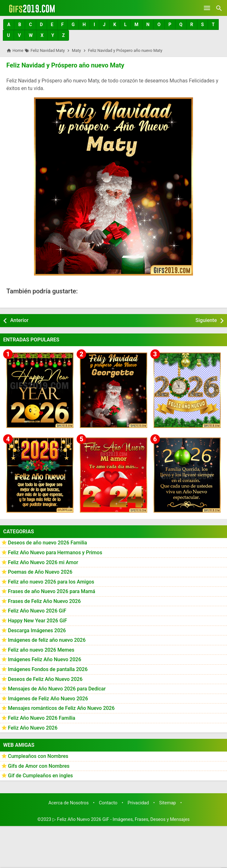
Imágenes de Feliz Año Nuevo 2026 (48, 699)
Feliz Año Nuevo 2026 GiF (37, 611)
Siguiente (206, 320)
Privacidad (138, 803)
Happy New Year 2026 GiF (38, 621)
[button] (9, 24)
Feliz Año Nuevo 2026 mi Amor (43, 562)
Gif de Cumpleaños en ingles (40, 776)
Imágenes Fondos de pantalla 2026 (48, 669)
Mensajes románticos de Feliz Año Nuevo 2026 (61, 708)
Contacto (108, 803)
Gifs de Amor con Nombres (39, 766)
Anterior (19, 320)
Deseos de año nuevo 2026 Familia (48, 543)
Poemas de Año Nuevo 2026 (40, 572)
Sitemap (168, 803)
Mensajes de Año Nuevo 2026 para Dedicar (57, 689)
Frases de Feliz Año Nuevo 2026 (44, 601)
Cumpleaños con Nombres (38, 756)
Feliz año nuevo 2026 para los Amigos (51, 582)
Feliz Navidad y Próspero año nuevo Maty (65, 65)
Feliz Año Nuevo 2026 (33, 728)
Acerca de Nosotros (69, 803)
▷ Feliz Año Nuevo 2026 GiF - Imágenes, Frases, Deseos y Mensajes (121, 819)
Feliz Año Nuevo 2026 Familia (42, 718)
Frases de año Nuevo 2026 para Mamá (52, 591)
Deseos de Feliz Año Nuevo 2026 (45, 679)
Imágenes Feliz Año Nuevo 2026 (45, 659)
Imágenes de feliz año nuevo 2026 (47, 640)
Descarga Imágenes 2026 (37, 630)
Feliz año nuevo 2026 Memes (41, 650)
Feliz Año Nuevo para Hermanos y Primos (55, 553)
